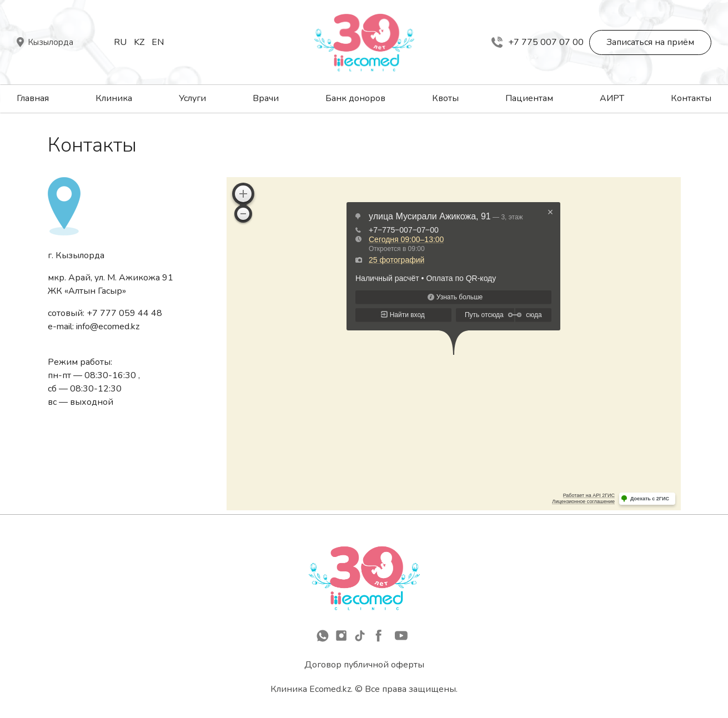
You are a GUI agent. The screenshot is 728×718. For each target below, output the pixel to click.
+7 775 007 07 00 (538, 42)
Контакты (691, 98)
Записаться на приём (650, 42)
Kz (139, 42)
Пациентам (529, 98)
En (158, 42)
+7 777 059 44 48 (124, 313)
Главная (33, 98)
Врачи (266, 98)
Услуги (192, 98)
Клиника (114, 98)
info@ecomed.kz (108, 327)
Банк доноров (355, 98)
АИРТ (612, 98)
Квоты (445, 98)
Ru (120, 42)
